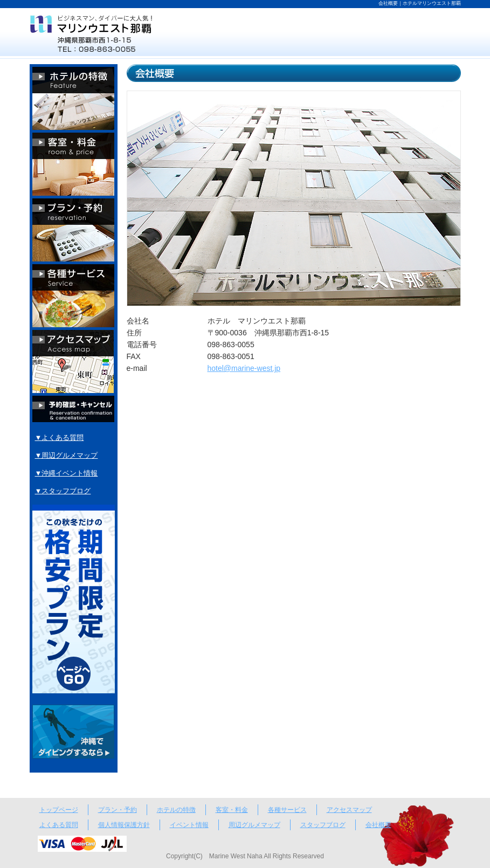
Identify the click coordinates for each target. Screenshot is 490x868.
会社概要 (378, 825)
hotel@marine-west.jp (244, 368)
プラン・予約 (118, 810)
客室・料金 (232, 810)
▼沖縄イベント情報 (67, 473)
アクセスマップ (349, 810)
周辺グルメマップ (254, 825)
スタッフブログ (323, 825)
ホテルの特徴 (176, 810)
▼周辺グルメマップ (67, 455)
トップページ (59, 810)
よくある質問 (59, 825)
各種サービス (287, 810)
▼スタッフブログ (63, 491)
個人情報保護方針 (124, 825)
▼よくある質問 (60, 438)
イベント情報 (189, 825)
